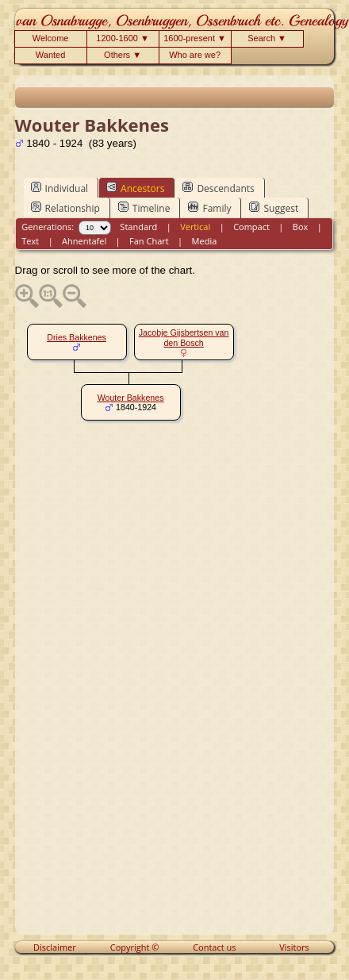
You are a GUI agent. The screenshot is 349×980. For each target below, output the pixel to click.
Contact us (214, 947)
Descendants (218, 188)
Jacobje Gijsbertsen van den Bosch (184, 338)
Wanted (51, 55)
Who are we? (195, 55)
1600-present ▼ (195, 38)
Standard (138, 227)
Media (205, 241)
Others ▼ (123, 55)
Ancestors (135, 188)
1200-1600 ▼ (123, 38)
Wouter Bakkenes (131, 398)
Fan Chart (149, 241)
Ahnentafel (84, 241)
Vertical (195, 227)
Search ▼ (267, 38)
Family (209, 208)
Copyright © (135, 947)
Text (30, 241)
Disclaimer (55, 947)
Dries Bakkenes (77, 337)
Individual (60, 188)
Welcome (51, 38)
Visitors (294, 947)
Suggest (274, 208)
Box (300, 227)
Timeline (144, 208)
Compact (251, 227)
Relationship (65, 208)
